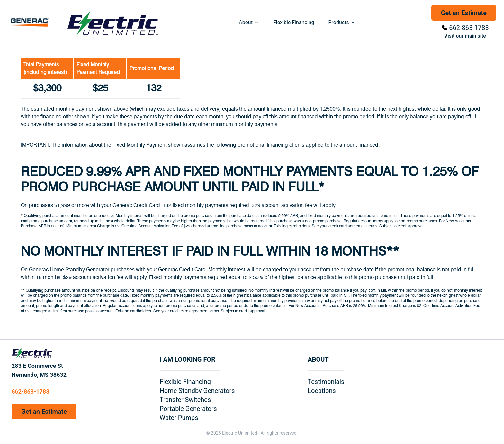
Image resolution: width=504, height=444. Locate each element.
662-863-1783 (469, 28)
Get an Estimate (464, 13)
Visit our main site (465, 36)
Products (342, 22)
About (249, 22)
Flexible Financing (294, 22)
